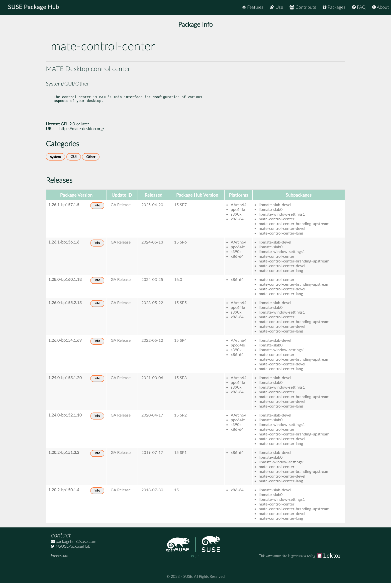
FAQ (359, 7)
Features (253, 7)
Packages (334, 7)
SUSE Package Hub (34, 7)
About (380, 7)
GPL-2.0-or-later (75, 129)
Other (91, 162)
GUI (74, 162)
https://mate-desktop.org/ (82, 134)
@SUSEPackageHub (71, 551)
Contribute (303, 7)
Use (276, 7)
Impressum (59, 561)
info (97, 210)
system (55, 162)
